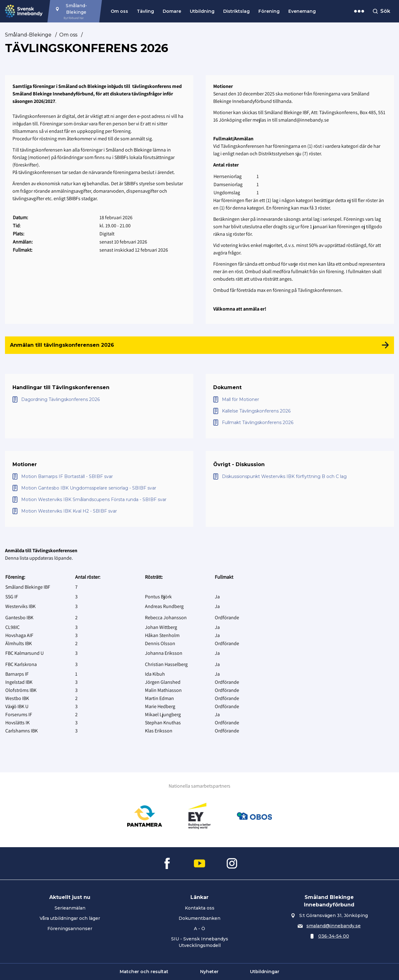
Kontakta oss (200, 908)
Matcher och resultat (144, 972)
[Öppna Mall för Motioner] (300, 400)
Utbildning (202, 11)
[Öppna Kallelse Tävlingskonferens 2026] (300, 411)
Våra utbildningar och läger (70, 918)
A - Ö (199, 929)
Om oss (119, 11)
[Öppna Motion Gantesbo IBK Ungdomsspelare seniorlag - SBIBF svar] (99, 488)
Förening (269, 11)
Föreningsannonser (70, 929)
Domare (172, 11)
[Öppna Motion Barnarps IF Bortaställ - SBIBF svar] (99, 477)
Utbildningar (265, 972)
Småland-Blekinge (28, 35)
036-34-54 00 (334, 936)
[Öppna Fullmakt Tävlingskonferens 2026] (300, 423)
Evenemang (302, 11)
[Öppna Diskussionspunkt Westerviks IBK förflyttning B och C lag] (300, 477)
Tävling (145, 11)
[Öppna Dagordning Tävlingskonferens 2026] (99, 400)
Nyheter (209, 972)
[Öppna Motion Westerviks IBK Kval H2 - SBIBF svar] (99, 511)
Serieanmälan (70, 908)
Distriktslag (236, 11)
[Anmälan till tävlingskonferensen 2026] (199, 345)
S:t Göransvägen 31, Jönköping (334, 915)
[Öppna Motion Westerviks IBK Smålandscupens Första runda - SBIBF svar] (99, 500)
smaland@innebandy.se (334, 926)
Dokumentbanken (199, 918)
